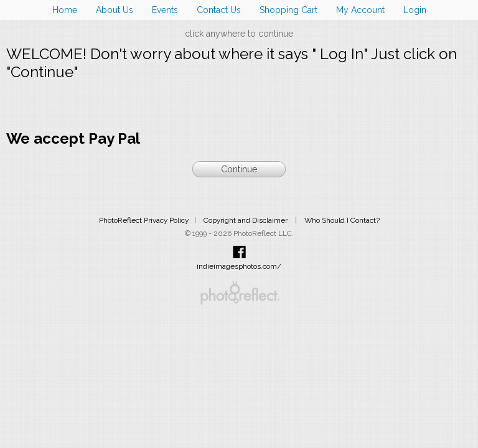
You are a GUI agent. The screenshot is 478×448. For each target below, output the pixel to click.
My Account (360, 10)
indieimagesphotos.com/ (239, 266)
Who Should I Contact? (342, 220)
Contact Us (219, 10)
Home (65, 10)
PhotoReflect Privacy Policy (144, 220)
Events (165, 10)
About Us (115, 10)
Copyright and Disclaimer (246, 220)
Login (415, 10)
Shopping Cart (288, 10)
